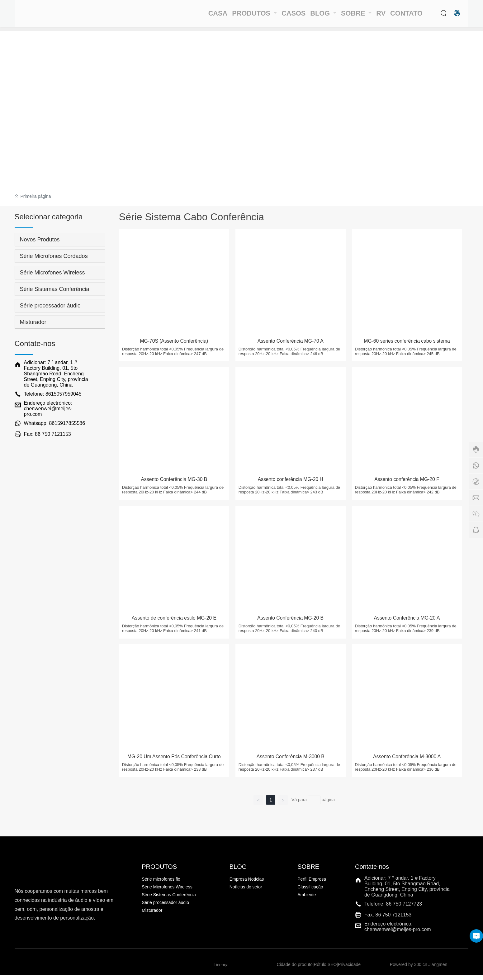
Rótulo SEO (325, 969)
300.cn (421, 969)
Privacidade (349, 969)
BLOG (310, 16)
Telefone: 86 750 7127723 (393, 909)
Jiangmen (438, 969)
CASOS (277, 16)
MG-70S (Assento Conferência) (175, 343)
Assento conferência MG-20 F (408, 483)
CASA (197, 16)
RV (376, 16)
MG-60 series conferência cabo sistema (408, 343)
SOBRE (347, 16)
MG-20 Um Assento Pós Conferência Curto (175, 766)
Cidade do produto (295, 969)
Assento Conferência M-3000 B (292, 763)
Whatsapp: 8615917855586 (55, 423)
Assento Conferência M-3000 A (408, 763)
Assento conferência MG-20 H (292, 483)
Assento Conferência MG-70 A (292, 343)
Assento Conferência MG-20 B (292, 623)
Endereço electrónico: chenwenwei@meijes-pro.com (48, 409)
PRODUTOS (236, 16)
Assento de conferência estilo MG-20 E (175, 623)
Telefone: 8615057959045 (53, 394)
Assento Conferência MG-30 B (175, 483)
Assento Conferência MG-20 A (408, 623)
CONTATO (405, 16)
